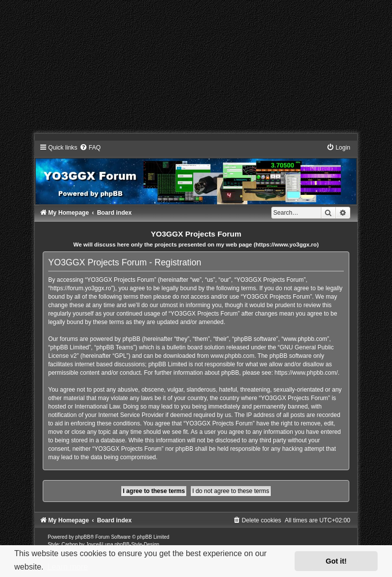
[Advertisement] (196, 70)
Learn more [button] (68, 567)
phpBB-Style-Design (137, 544)
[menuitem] (90, 148)
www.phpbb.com (233, 356)
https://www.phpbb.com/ (306, 373)
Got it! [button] (336, 561)
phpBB (83, 537)
